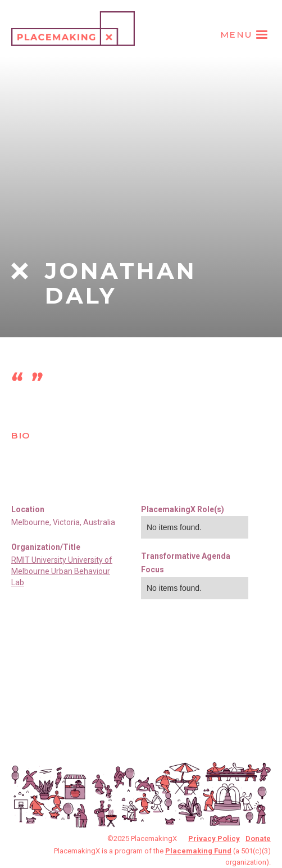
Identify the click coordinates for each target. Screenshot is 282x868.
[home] (73, 26)
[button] (245, 35)
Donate (258, 838)
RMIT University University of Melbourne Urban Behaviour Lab (62, 571)
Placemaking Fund (198, 851)
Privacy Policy (214, 838)
